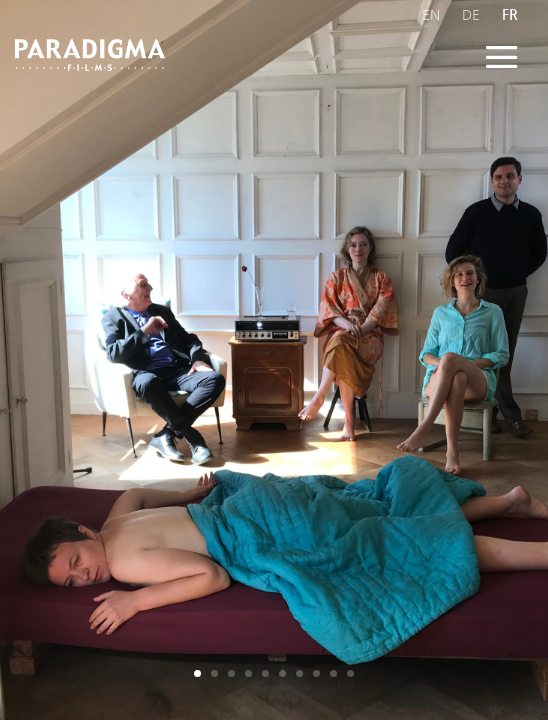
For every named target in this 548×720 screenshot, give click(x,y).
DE (471, 15)
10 (350, 673)
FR (510, 15)
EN (431, 15)
